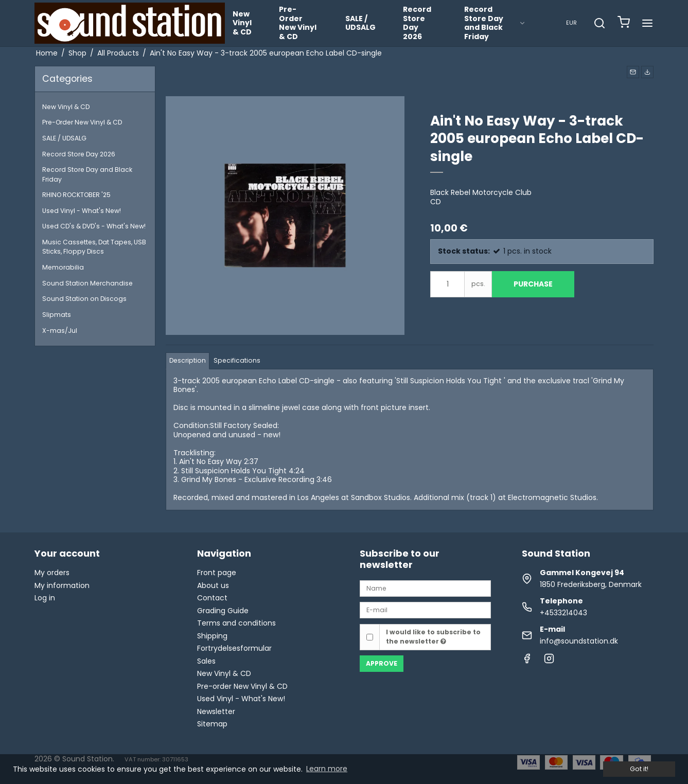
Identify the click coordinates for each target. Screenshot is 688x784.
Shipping (212, 636)
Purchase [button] (533, 284)
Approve (382, 663)
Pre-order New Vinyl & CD (242, 686)
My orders (52, 573)
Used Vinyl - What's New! (82, 211)
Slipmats (57, 315)
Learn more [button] (327, 769)
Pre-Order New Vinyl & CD (298, 23)
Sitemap (212, 724)
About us (213, 585)
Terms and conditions (236, 623)
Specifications (237, 360)
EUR (571, 23)
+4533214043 (563, 613)
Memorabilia (63, 267)
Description (188, 360)
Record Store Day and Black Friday (495, 23)
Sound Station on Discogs (84, 299)
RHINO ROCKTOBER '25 (76, 195)
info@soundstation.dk (579, 641)
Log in (45, 598)
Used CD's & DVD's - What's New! (94, 226)
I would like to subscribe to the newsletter (433, 637)
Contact (212, 598)
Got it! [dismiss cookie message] (639, 769)
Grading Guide (223, 611)
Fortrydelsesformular (234, 648)
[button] (633, 72)
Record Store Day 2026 (417, 23)
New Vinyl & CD (242, 23)
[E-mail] (426, 610)
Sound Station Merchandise (87, 283)
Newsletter (216, 711)
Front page (217, 573)
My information (62, 585)
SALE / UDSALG (360, 23)
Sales (206, 661)
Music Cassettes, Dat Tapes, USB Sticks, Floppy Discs (94, 247)
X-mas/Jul (60, 331)
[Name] (426, 588)
